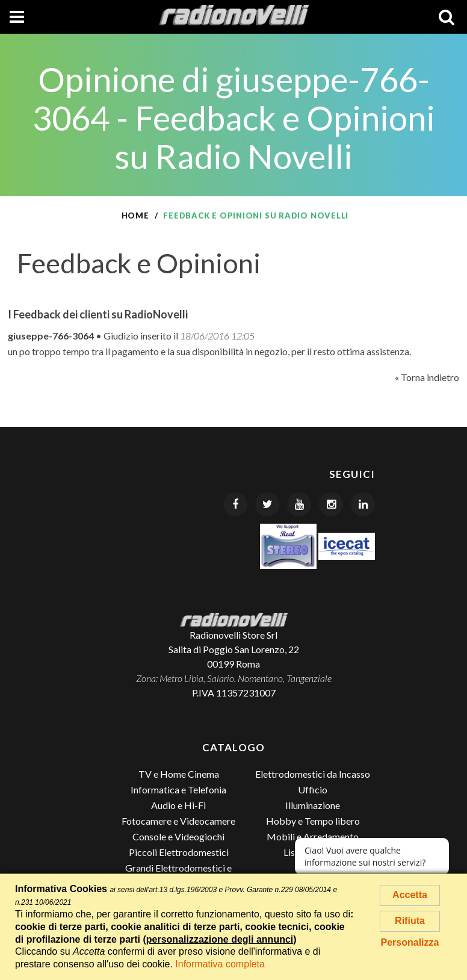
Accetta (410, 895)
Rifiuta (410, 921)
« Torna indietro (427, 377)
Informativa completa (220, 964)
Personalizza (410, 942)
